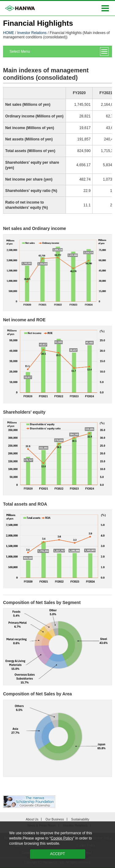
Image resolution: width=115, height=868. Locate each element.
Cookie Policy (62, 838)
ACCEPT (57, 854)
